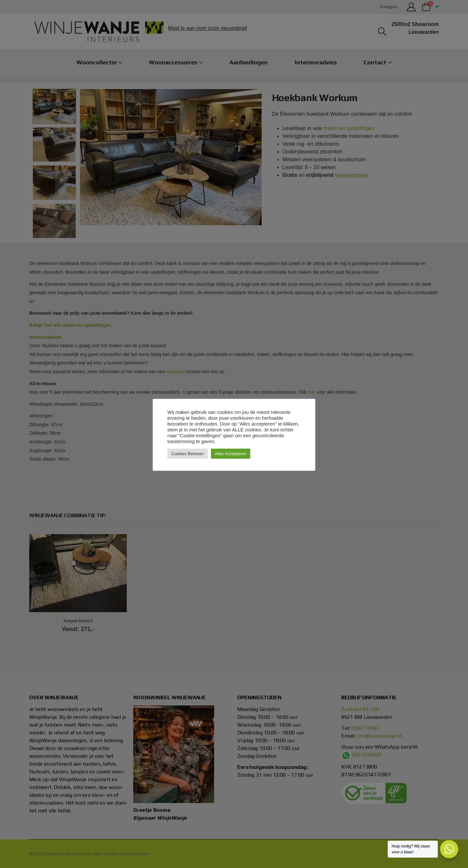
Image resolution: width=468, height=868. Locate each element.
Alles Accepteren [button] (231, 454)
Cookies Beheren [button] (188, 454)
